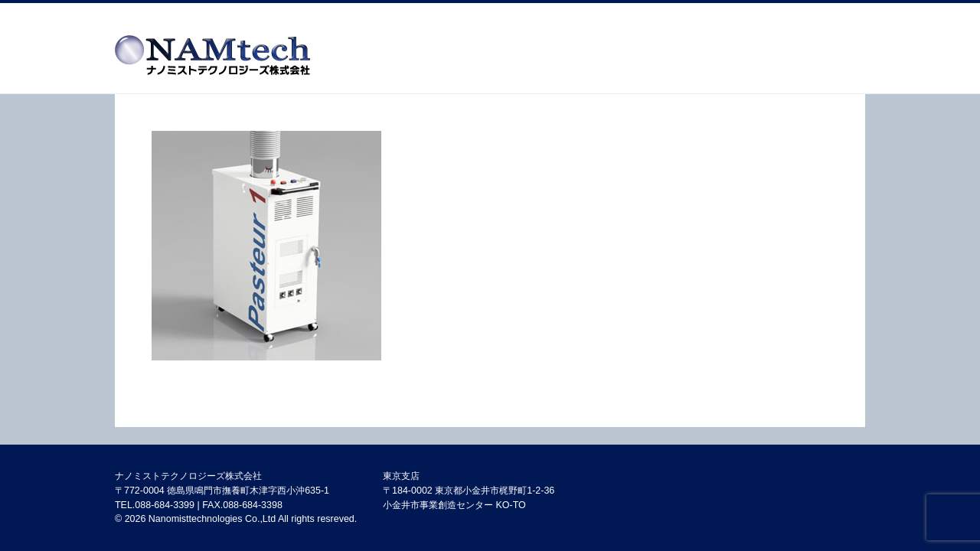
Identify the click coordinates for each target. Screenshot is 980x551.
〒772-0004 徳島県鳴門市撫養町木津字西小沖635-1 (222, 491)
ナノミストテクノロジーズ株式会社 (188, 476)
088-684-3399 (165, 505)
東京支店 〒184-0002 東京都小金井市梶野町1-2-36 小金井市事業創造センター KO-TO (469, 490)
